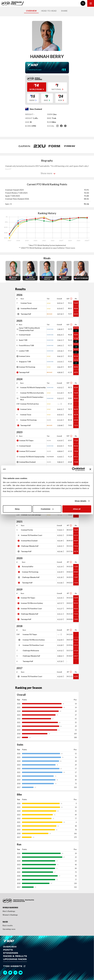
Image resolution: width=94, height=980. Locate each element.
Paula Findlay (13, 278)
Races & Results (15, 956)
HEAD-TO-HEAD (49, 11)
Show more (46, 173)
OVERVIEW (31, 11)
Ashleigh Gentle (48, 278)
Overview (10, 947)
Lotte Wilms (82, 278)
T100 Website (13, 966)
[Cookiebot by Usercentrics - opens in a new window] (74, 469)
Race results (8, 925)
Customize (47, 509)
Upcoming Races (15, 959)
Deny (17, 509)
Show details (81, 501)
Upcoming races (9, 929)
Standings (11, 953)
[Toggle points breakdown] (63, 303)
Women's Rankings (10, 915)
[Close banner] (90, 469)
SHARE (64, 11)
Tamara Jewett (65, 278)
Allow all (77, 509)
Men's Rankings (9, 911)
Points (8, 950)
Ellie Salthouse (30, 278)
